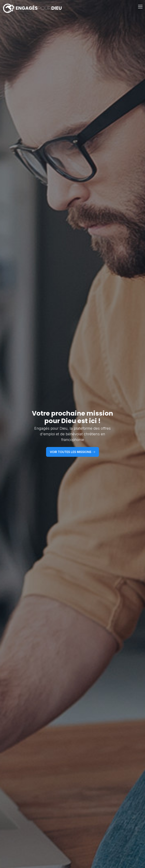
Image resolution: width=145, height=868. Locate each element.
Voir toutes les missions (72, 452)
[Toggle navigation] (140, 8)
